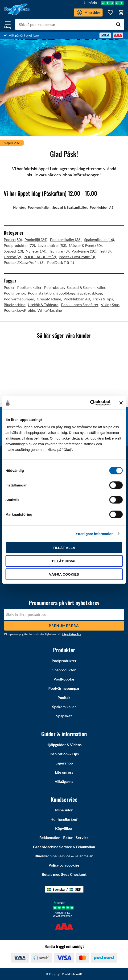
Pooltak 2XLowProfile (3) (24, 262)
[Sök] (118, 25)
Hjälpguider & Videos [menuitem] (64, 745)
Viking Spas (110, 305)
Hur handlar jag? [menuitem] (64, 819)
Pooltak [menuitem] (64, 697)
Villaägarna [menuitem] (64, 781)
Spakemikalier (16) (99, 239)
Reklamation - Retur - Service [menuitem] (64, 837)
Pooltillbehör (14, 293)
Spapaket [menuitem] (64, 716)
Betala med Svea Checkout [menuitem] (64, 874)
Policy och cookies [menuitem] (64, 865)
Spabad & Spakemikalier (70, 207)
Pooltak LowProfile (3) (77, 257)
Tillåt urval (64, 561)
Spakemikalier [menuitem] (64, 707)
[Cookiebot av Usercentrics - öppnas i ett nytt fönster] (90, 403)
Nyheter (19, 207)
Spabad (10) (13, 251)
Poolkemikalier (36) (66, 239)
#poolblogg (66, 293)
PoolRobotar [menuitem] (64, 679)
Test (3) (105, 251)
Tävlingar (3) (59, 251)
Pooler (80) (13, 239)
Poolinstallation (41, 293)
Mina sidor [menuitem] (64, 810)
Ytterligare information (95, 534)
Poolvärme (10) (84, 251)
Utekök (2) (12, 257)
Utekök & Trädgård (43, 305)
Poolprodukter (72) (19, 245)
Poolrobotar (54, 287)
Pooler (9, 287)
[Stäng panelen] (121, 403)
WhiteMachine (50, 310)
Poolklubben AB (102, 207)
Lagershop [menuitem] (64, 763)
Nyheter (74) (36, 251)
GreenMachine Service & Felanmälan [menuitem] (64, 847)
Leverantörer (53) (52, 245)
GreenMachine (49, 299)
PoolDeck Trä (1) (61, 262)
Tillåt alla (64, 548)
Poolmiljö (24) (36, 239)
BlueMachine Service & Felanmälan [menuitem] (64, 856)
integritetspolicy (72, 634)
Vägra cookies (64, 574)
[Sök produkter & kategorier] (70, 25)
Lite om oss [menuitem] (64, 772)
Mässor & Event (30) (85, 245)
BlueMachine (14, 305)
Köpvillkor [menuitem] (64, 828)
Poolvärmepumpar (19, 299)
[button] (8, 24)
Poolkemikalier (39, 207)
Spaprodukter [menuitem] (64, 670)
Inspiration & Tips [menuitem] (64, 754)
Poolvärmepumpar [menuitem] (64, 688)
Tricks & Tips (103, 299)
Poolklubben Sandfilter (80, 305)
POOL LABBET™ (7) (40, 257)
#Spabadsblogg (90, 293)
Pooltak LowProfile (19, 310)
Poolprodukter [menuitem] (64, 661)
